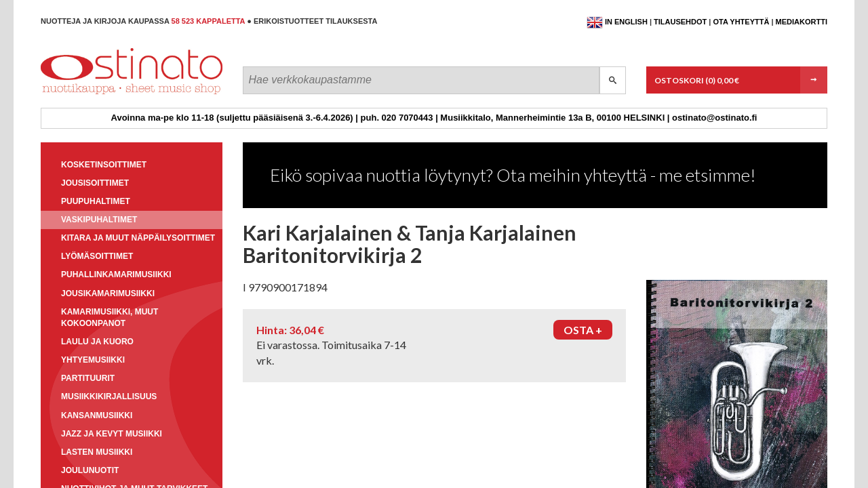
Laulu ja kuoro (97, 342)
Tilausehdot (680, 22)
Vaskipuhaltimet (99, 220)
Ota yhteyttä (741, 22)
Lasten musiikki (97, 452)
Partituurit (88, 378)
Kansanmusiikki (97, 415)
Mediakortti (802, 22)
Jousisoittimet (95, 183)
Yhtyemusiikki (93, 360)
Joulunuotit (90, 470)
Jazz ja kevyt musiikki (112, 434)
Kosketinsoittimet (104, 165)
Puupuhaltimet (96, 201)
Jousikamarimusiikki (108, 293)
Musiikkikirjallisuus (109, 396)
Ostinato (102, 94)
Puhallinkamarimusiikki (116, 274)
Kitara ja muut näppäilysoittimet (138, 238)
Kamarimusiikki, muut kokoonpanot (110, 318)
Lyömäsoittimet (97, 256)
